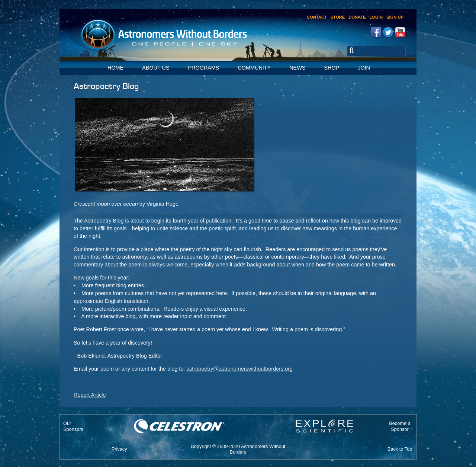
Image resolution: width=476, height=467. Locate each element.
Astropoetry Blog (104, 221)
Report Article (90, 395)
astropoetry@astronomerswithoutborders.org (239, 369)
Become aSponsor (400, 426)
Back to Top (400, 449)
